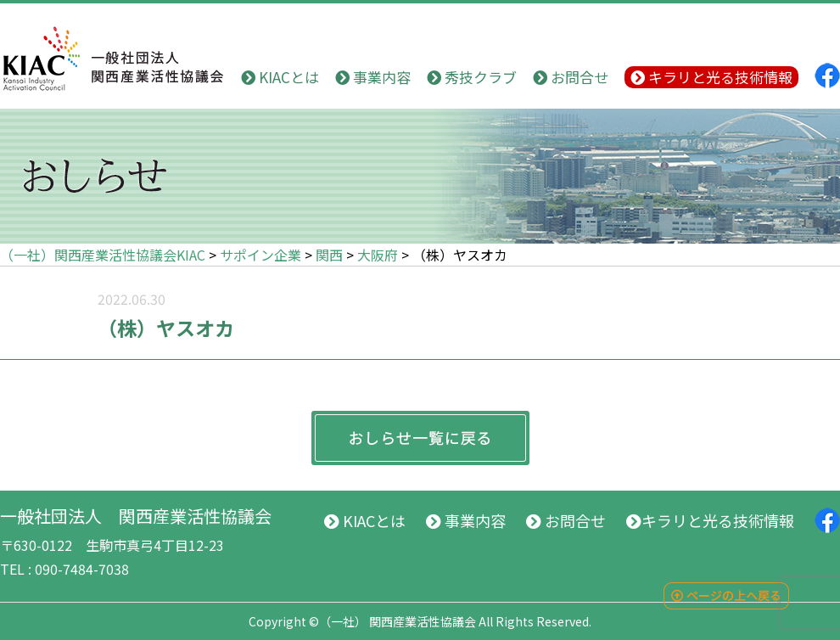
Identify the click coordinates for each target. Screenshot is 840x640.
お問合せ (571, 77)
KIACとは (280, 77)
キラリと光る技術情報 (711, 77)
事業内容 (373, 77)
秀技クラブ (472, 77)
